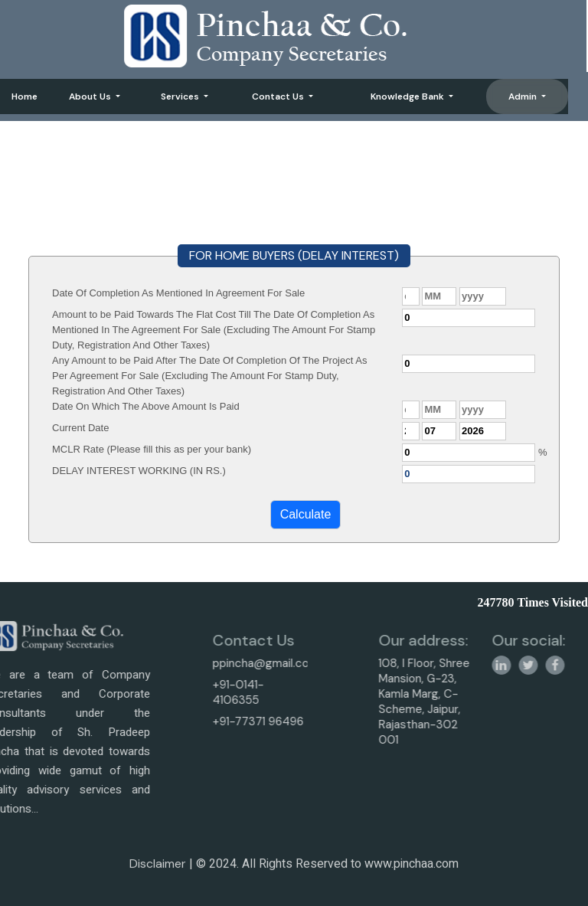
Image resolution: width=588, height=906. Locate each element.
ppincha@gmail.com (237, 663)
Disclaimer (158, 869)
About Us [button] (91, 96)
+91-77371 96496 (229, 721)
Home (24, 96)
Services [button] (181, 96)
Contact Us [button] (279, 96)
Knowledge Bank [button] (408, 96)
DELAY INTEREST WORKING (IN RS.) (139, 471)
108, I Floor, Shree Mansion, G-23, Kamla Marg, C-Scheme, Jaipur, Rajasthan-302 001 (453, 702)
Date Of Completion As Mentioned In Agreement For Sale (178, 293)
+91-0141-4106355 (209, 692)
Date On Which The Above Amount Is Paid (146, 406)
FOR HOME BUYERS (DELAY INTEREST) (294, 255)
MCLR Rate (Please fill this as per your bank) (152, 449)
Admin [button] (524, 96)
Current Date (80, 428)
